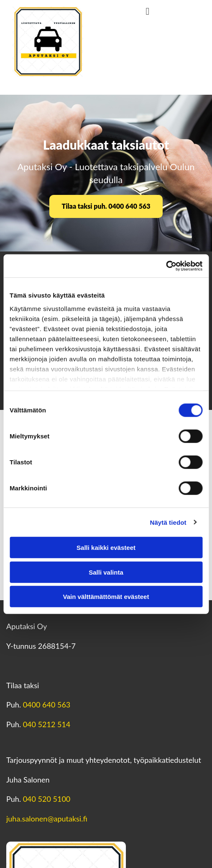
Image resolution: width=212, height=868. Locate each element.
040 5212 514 (47, 724)
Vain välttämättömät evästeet (106, 597)
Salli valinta (106, 572)
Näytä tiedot (168, 522)
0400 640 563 (47, 705)
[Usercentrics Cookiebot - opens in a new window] (166, 266)
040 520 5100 (47, 799)
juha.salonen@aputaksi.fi (47, 819)
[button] (106, 206)
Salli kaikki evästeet (106, 548)
